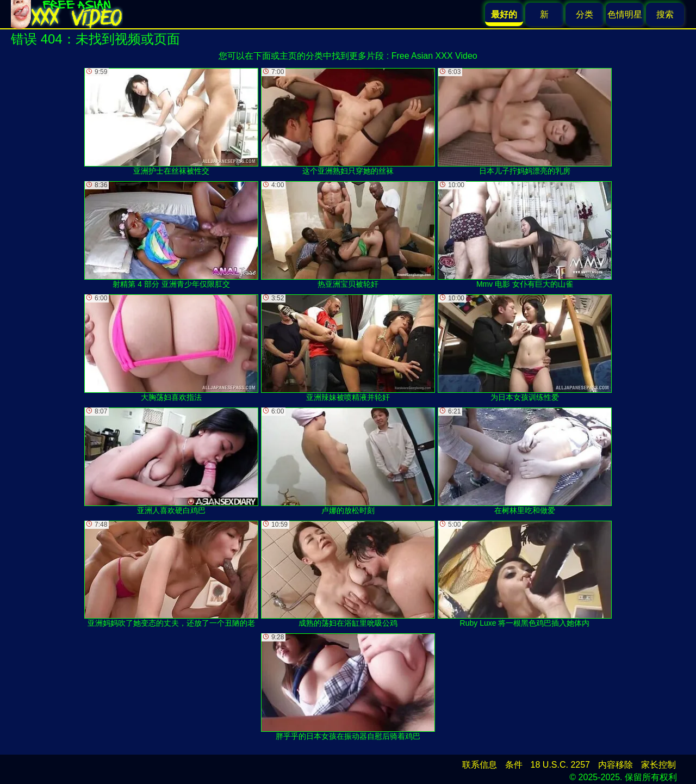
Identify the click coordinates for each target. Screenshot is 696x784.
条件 (514, 765)
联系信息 (480, 765)
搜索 (665, 14)
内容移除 (616, 765)
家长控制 (658, 765)
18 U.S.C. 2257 (560, 765)
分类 (585, 14)
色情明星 (625, 14)
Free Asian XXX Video (434, 56)
